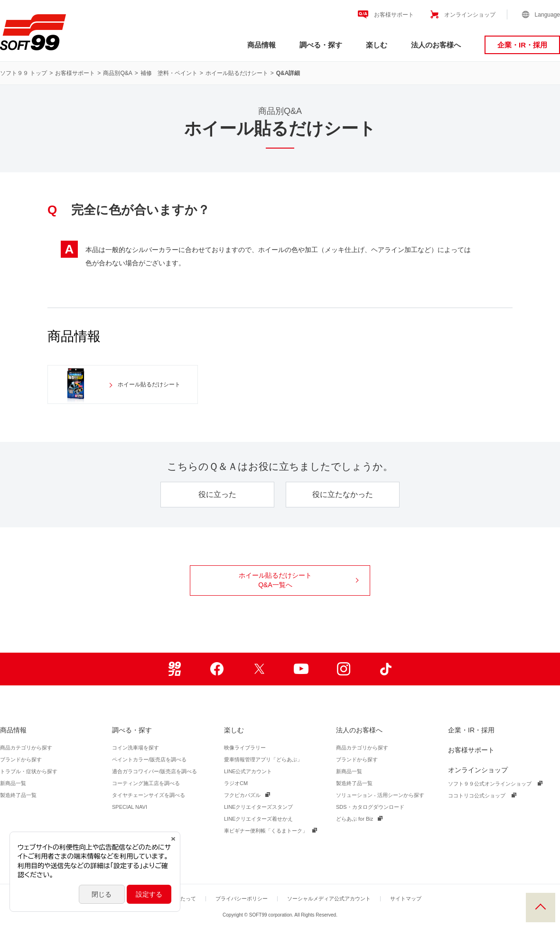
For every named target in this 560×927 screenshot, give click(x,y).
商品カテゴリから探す (26, 748)
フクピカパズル (242, 795)
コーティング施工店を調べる (146, 783)
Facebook (217, 669)
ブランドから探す (21, 759)
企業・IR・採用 (522, 45)
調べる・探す (321, 45)
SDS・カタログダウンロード (370, 807)
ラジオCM (236, 783)
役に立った (217, 494)
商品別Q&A (117, 73)
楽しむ (377, 45)
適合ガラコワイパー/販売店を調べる (154, 771)
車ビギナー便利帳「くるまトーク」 (266, 831)
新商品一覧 (13, 783)
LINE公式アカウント (248, 771)
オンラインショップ (470, 15)
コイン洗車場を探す (135, 748)
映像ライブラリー (245, 748)
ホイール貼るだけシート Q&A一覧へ (299, 580)
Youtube (301, 669)
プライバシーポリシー (242, 899)
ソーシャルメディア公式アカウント (329, 899)
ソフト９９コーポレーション (33, 32)
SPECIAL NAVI (130, 807)
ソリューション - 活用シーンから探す (380, 795)
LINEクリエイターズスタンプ (258, 807)
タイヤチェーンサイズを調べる (149, 795)
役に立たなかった (343, 494)
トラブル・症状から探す (29, 771)
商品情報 (261, 45)
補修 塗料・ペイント (169, 73)
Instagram (343, 669)
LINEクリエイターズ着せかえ (258, 819)
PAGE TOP (541, 908)
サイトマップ (406, 899)
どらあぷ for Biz (355, 819)
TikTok (386, 669)
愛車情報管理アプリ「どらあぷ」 (263, 759)
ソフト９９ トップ (23, 73)
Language (547, 15)
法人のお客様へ (436, 45)
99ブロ (174, 669)
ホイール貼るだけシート (237, 73)
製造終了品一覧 (18, 795)
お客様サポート (394, 15)
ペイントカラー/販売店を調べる (149, 759)
